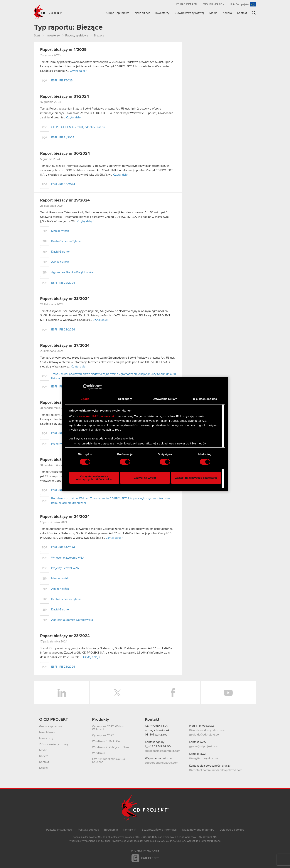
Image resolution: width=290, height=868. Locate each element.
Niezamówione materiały (198, 830)
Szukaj (254, 13)
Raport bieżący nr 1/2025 (63, 50)
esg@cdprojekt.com (203, 758)
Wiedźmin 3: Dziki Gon (107, 741)
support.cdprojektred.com (162, 763)
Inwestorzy (162, 13)
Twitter (117, 693)
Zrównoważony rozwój (189, 13)
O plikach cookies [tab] (205, 399)
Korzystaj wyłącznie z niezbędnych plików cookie (94, 478)
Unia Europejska (239, 4)
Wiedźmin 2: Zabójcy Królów (111, 747)
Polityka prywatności (59, 830)
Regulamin (111, 830)
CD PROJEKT (48, 12)
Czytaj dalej (77, 71)
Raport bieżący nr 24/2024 (65, 517)
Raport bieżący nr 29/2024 (65, 200)
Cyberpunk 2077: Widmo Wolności (108, 728)
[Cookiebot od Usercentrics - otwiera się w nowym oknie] (86, 387)
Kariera (227, 13)
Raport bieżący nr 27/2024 (65, 346)
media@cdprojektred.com (207, 730)
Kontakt (242, 13)
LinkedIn (62, 693)
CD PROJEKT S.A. (157, 726)
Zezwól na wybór (145, 478)
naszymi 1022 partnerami (97, 416)
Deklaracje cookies (232, 830)
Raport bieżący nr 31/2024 (65, 97)
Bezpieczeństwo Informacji (159, 830)
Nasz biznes (142, 13)
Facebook (173, 693)
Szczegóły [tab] (125, 399)
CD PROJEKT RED (187, 4)
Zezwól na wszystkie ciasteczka (196, 478)
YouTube (228, 693)
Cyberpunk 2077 (103, 735)
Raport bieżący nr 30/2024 (65, 154)
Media (213, 13)
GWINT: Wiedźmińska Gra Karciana (108, 760)
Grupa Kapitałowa (118, 13)
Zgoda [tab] (85, 399)
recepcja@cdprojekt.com (163, 751)
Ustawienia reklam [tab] (165, 399)
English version (213, 4)
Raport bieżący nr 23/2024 (65, 636)
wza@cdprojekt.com (204, 746)
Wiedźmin (99, 753)
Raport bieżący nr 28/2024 (65, 299)
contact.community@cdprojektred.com (216, 770)
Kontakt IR (130, 830)
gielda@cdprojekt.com (205, 735)
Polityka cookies (88, 830)
